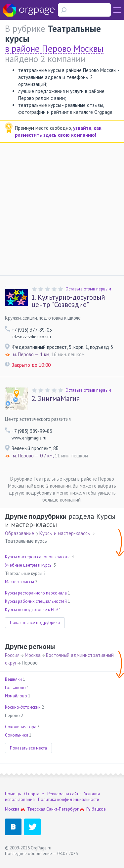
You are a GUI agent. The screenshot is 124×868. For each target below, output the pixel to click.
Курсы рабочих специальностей (36, 601)
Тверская (36, 809)
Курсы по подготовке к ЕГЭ (31, 610)
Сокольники (17, 735)
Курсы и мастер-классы (65, 533)
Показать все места (28, 748)
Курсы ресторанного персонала (36, 593)
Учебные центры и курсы (29, 565)
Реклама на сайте (64, 794)
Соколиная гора (21, 727)
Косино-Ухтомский (23, 707)
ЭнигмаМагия (56, 399)
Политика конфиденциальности (69, 799)
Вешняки (13, 679)
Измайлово (16, 696)
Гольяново (15, 688)
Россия (12, 655)
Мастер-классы (20, 582)
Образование (20, 533)
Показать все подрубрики (35, 623)
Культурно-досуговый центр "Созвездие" (68, 301)
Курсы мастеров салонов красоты (38, 557)
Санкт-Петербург (62, 809)
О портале (34, 794)
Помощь (13, 794)
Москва (33, 655)
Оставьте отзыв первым (88, 289)
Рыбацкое (96, 809)
